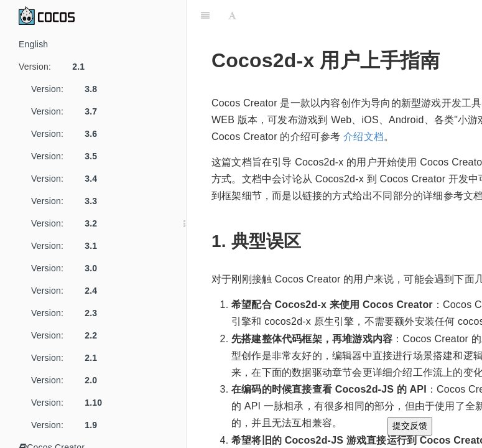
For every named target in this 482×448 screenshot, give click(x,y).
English (33, 44)
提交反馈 (410, 426)
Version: (56, 67)
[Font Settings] (232, 16)
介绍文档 (364, 137)
